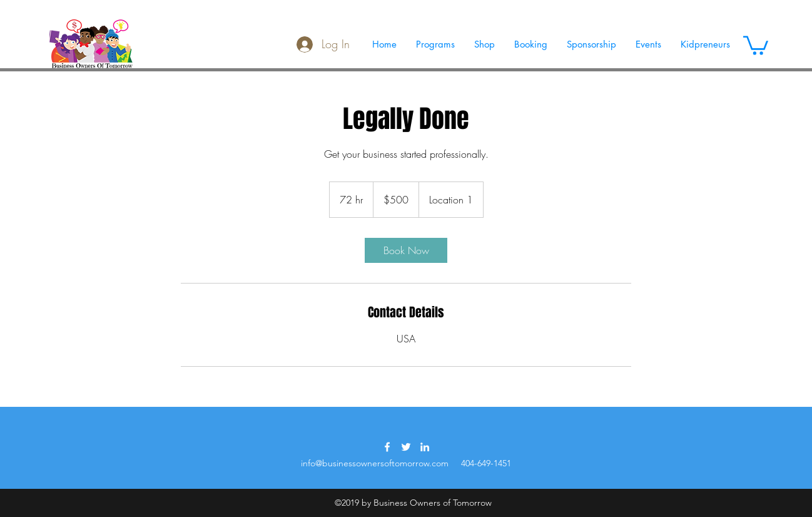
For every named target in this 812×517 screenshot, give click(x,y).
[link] (406, 250)
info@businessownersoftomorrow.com (375, 463)
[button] (756, 44)
